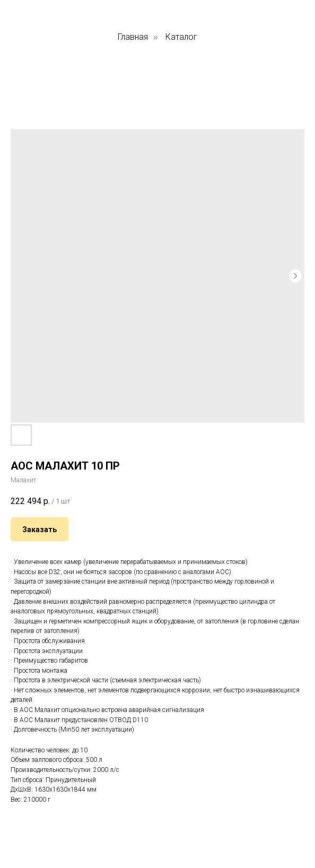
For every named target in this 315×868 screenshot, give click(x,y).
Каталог (181, 37)
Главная (133, 37)
